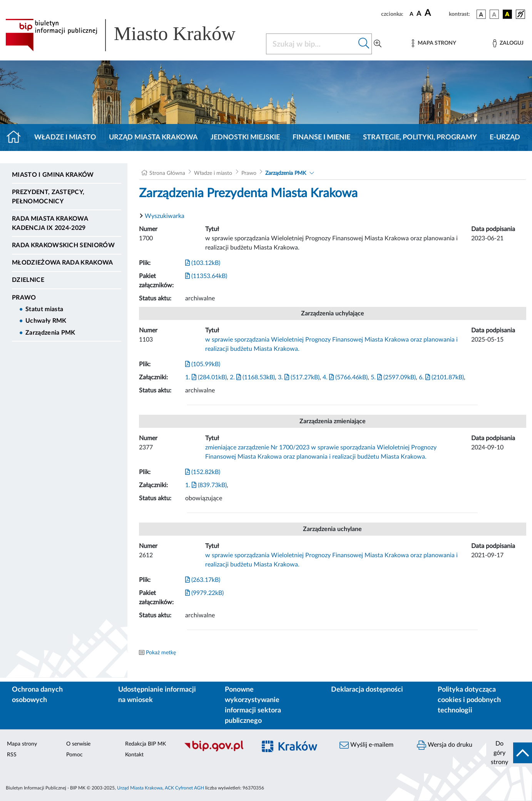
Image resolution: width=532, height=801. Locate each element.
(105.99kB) (203, 364)
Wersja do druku (445, 745)
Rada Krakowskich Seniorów (63, 245)
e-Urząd (505, 137)
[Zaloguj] (508, 43)
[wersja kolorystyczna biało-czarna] (494, 14)
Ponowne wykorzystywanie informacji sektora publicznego (253, 705)
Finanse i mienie (321, 137)
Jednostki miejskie (245, 137)
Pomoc (74, 755)
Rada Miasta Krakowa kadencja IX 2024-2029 (50, 223)
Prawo (24, 298)
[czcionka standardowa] (412, 14)
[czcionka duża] (436, 13)
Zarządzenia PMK (50, 333)
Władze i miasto (65, 137)
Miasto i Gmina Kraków (53, 175)
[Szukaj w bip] (364, 44)
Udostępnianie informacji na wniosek (157, 695)
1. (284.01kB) (206, 377)
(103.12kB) (203, 263)
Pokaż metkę (161, 653)
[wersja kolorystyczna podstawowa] (481, 14)
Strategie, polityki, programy (420, 137)
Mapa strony (22, 744)
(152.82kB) (203, 472)
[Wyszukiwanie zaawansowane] (378, 44)
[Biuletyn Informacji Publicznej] (216, 751)
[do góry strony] (509, 753)
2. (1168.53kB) (252, 377)
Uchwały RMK (46, 321)
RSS (12, 755)
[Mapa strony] (434, 43)
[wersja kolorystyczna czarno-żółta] (507, 14)
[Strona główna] (17, 137)
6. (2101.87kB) (441, 377)
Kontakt (134, 755)
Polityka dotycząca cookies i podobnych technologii (469, 700)
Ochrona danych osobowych (37, 695)
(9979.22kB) (204, 593)
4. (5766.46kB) (345, 377)
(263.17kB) (203, 580)
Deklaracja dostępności (367, 690)
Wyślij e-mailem (366, 745)
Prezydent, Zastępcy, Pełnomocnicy (48, 197)
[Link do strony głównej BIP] (131, 35)
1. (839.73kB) (206, 485)
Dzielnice (28, 280)
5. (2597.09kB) (393, 377)
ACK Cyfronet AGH (184, 788)
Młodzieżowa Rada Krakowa (63, 263)
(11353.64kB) (206, 276)
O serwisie (78, 744)
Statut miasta (44, 309)
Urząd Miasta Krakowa (153, 137)
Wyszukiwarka (165, 216)
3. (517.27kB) (299, 377)
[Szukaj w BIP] (311, 44)
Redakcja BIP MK (146, 744)
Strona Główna (167, 173)
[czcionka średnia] (419, 14)
